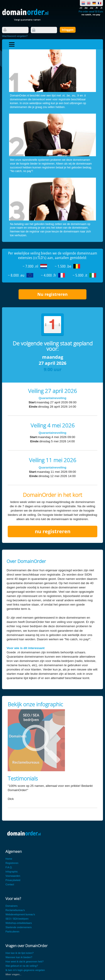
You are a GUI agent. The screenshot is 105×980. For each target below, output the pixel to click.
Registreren (12, 863)
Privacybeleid (13, 880)
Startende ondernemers (19, 927)
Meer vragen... (13, 974)
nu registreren (53, 531)
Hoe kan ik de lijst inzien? (19, 953)
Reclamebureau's (15, 910)
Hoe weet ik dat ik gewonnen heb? (24, 962)
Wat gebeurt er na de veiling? (22, 966)
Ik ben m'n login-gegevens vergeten (25, 970)
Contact (10, 884)
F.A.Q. (9, 867)
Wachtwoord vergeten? (15, 36)
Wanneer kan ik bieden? (19, 957)
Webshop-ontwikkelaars (19, 923)
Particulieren (12, 932)
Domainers (11, 906)
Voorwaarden (13, 876)
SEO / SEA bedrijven (17, 919)
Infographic (12, 872)
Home (9, 859)
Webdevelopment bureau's (20, 914)
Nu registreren (52, 294)
